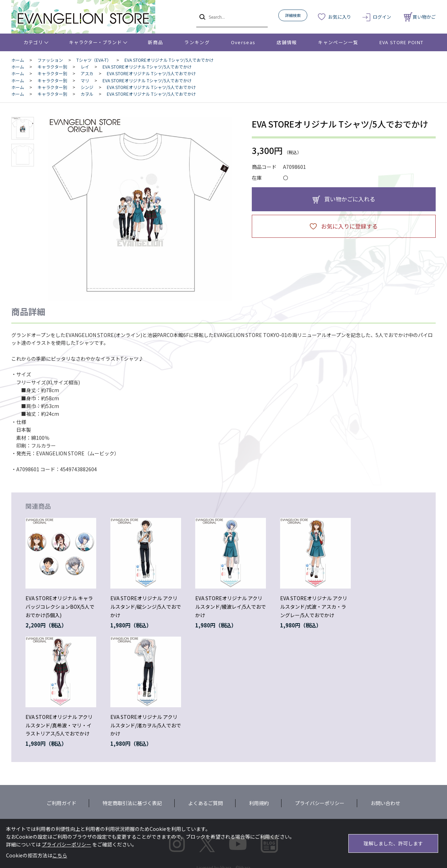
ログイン (382, 17)
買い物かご (420, 17)
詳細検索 (293, 15)
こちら (60, 855)
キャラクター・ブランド (95, 42)
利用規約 (259, 803)
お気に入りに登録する (349, 226)
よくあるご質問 (205, 803)
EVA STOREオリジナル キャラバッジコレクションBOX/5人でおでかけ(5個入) (60, 607)
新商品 (155, 42)
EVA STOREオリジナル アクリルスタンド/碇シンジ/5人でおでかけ (146, 607)
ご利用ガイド (62, 803)
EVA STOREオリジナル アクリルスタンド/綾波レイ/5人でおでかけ (231, 607)
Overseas (243, 42)
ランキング (197, 42)
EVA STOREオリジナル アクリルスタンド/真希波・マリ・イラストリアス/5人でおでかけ (59, 725)
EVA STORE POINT (402, 42)
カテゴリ (33, 42)
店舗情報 (287, 42)
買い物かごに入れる (350, 199)
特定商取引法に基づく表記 (132, 803)
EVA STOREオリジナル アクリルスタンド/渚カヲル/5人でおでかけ (146, 725)
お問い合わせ (385, 803)
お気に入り (340, 17)
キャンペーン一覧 (338, 42)
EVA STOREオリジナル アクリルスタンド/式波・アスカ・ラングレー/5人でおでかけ (314, 607)
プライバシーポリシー (320, 803)
